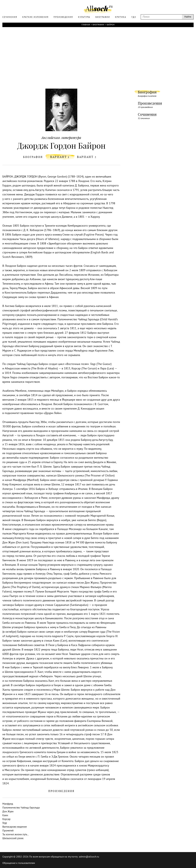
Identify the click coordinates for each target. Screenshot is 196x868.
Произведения (150, 103)
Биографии (98, 25)
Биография (147, 92)
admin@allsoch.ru (89, 857)
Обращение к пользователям (19, 863)
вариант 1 (60, 157)
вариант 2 (87, 157)
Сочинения (147, 114)
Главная (86, 25)
